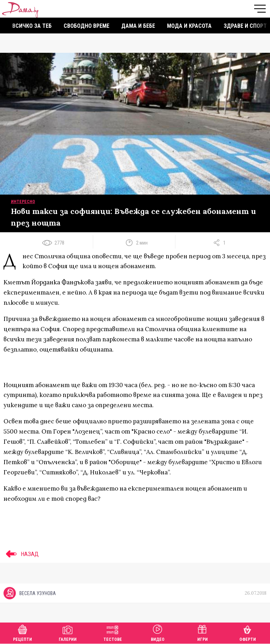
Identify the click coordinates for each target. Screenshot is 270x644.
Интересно (23, 202)
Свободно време (86, 26)
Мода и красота (189, 26)
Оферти (248, 632)
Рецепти (22, 632)
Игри (202, 632)
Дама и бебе (138, 26)
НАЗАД (21, 554)
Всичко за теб (32, 26)
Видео (158, 632)
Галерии (68, 632)
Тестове (113, 632)
